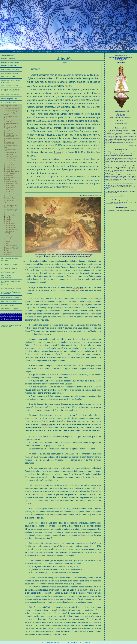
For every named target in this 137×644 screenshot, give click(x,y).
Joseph (57, 152)
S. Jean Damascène (10, 159)
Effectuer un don (72, 642)
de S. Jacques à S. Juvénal (10, 106)
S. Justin (7, 250)
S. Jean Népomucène (11, 196)
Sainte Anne (46, 424)
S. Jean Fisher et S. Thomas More (10, 178)
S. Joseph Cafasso (10, 225)
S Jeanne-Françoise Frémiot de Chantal (11, 210)
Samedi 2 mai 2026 (121, 56)
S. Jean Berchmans (10, 153)
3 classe (121, 60)
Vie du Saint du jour (121, 149)
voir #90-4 (122, 111)
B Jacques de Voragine (11, 111)
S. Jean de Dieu (9, 163)
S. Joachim (7, 217)
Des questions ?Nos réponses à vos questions (10, 319)
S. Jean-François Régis (11, 181)
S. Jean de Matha (9, 169)
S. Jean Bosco (8, 155)
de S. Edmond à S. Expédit (10, 86)
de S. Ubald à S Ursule (9, 302)
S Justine (7, 253)
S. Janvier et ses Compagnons (9, 121)
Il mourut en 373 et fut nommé (118, 187)
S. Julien (7, 243)
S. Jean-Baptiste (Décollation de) (9, 143)
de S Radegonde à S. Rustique (11, 288)
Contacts (87, 642)
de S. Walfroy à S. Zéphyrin (10, 309)
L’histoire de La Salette (82, 52)
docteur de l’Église (121, 59)
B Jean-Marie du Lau (11, 192)
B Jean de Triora (9, 174)
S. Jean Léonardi (9, 189)
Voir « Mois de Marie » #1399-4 (122, 117)
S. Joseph (7, 221)
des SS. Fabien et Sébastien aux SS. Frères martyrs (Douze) (11, 90)
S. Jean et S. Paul (10, 198)
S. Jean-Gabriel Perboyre (12, 183)
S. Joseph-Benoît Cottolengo (9, 232)
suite (110, 212)
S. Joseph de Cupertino (11, 229)
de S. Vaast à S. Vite (8, 305)
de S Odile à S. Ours (8, 272)
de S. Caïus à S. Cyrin (8, 77)
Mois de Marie (121, 121)
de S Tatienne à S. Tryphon (10, 298)
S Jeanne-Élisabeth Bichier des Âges (10, 206)
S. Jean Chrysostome (11, 157)
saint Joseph (72, 163)
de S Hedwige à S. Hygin (9, 99)
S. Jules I (7, 241)
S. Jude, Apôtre (9, 237)
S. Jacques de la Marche (12, 108)
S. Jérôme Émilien (10, 215)
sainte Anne (32, 86)
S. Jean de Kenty (9, 165)
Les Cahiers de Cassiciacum (23, 52)
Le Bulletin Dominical (62, 52)
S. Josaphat (8, 219)
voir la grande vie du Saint (116, 196)
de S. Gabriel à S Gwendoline (11, 95)
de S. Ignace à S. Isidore (9, 102)
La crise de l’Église (44, 52)
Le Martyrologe (119, 52)
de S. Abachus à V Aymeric (10, 70)
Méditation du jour (121, 208)
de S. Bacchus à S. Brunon (10, 73)
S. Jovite (7, 235)
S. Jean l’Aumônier (10, 187)
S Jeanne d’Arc (9, 200)
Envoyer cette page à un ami (10, 315)
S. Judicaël (7, 239)
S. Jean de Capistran (10, 161)
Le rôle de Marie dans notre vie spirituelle (122, 210)
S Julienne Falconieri (11, 248)
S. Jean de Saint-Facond (12, 171)
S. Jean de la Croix (10, 167)
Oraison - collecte (121, 128)
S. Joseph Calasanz (10, 227)
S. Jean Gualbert (9, 185)
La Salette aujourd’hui (102, 52)
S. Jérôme (7, 213)
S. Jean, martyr (9, 133)
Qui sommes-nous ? (53, 642)
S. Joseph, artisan (10, 223)
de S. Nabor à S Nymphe (9, 268)
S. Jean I (7, 131)
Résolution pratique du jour (121, 200)
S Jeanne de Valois (10, 203)
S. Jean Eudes (9, 176)
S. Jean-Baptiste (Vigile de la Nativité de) (11, 136)
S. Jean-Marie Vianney (11, 194)
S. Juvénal (7, 255)
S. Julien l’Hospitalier (10, 245)
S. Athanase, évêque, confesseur (120, 57)
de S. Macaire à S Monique (10, 264)
